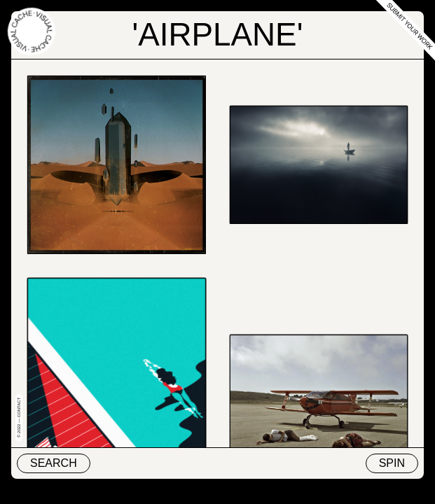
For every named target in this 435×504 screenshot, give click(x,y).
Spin (392, 463)
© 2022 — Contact (19, 418)
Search (54, 463)
